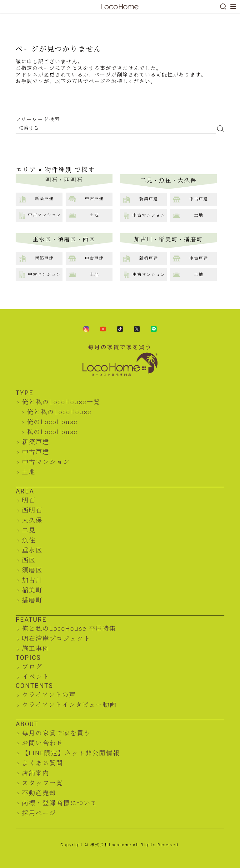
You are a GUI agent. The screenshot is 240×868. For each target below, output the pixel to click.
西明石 (32, 510)
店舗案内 (36, 773)
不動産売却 (39, 793)
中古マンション (46, 462)
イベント (36, 677)
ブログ (32, 667)
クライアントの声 (49, 695)
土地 (29, 472)
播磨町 (32, 600)
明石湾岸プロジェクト (56, 639)
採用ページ (39, 813)
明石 (29, 500)
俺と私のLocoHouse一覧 (61, 402)
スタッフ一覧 (42, 783)
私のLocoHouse (52, 432)
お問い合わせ (42, 743)
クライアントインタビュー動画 (69, 705)
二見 (29, 530)
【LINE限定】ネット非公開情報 (71, 753)
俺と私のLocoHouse (59, 412)
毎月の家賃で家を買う (56, 733)
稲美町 (32, 590)
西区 (29, 560)
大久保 (32, 520)
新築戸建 (36, 442)
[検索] (223, 7)
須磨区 (32, 570)
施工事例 (36, 649)
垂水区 (32, 550)
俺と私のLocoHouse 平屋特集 (69, 629)
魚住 (29, 540)
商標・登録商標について (60, 803)
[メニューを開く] (233, 7)
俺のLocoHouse (52, 422)
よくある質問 (42, 763)
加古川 (32, 580)
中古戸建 (36, 452)
